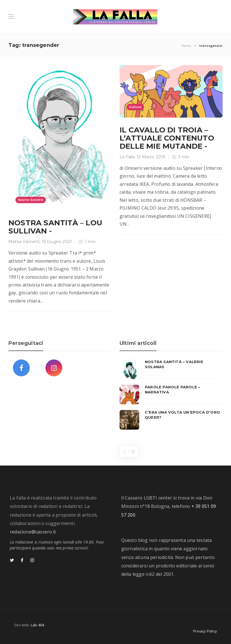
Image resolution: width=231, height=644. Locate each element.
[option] (171, 395)
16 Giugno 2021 (57, 242)
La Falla (127, 157)
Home (186, 46)
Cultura (135, 107)
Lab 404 (37, 625)
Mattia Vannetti (24, 242)
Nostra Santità (31, 200)
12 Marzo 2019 (151, 157)
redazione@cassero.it (33, 532)
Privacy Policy (205, 631)
